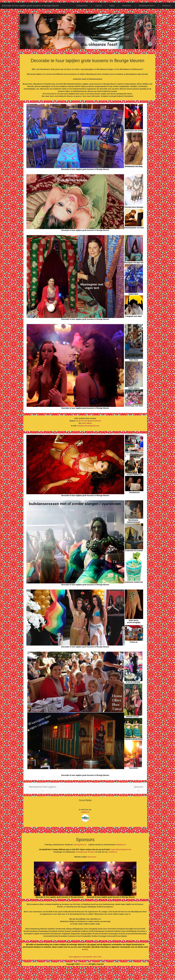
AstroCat (84, 964)
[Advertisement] (87, 974)
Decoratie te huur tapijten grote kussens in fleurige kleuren (30, 6)
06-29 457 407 (82, 421)
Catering (98, 6)
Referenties (127, 6)
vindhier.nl (85, 812)
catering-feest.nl (80, 845)
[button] (43, 788)
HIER (86, 949)
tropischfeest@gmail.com (121, 849)
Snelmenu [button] (167, 6)
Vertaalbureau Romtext (85, 852)
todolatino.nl (121, 845)
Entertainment (82, 6)
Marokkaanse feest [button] (147, 6)
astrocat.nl (92, 857)
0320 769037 (87, 423)
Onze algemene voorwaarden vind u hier (85, 957)
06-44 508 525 (95, 421)
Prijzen (112, 6)
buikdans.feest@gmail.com (88, 426)
